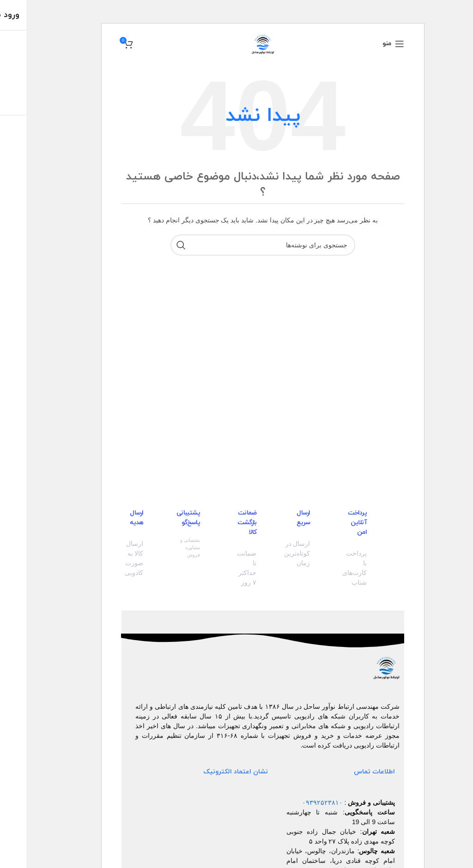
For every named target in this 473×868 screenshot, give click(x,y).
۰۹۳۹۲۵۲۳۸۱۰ (296, 802)
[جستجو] (236, 245)
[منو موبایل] (367, 44)
